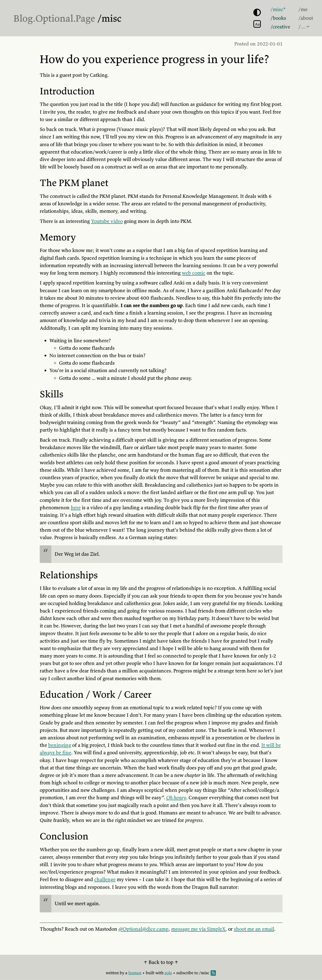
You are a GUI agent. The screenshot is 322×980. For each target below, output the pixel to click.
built (150, 973)
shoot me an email (254, 929)
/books (278, 18)
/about (306, 18)
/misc (109, 18)
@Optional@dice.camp (144, 929)
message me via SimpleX (198, 929)
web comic (194, 273)
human (135, 973)
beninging (60, 745)
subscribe (185, 973)
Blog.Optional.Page (54, 18)
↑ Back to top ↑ (161, 962)
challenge (105, 879)
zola (168, 973)
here (76, 508)
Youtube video (107, 221)
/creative (280, 27)
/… (302, 27)
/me (303, 9)
